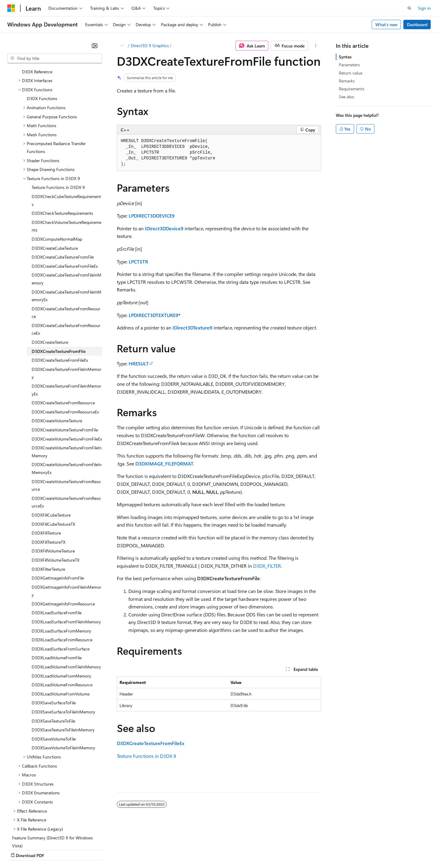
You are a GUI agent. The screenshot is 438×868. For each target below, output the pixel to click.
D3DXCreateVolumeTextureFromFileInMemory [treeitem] (67, 399)
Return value (351, 73)
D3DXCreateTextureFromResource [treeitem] (63, 350)
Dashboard (417, 24)
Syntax (345, 57)
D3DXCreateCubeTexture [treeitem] (55, 195)
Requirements (352, 89)
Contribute (109, 850)
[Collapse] (95, 46)
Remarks (347, 81)
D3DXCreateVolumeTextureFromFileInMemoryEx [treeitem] (67, 415)
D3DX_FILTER (267, 566)
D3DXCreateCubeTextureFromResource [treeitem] (66, 260)
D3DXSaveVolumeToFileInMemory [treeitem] (63, 695)
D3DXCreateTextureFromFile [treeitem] (59, 298)
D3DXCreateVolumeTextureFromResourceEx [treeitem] (66, 449)
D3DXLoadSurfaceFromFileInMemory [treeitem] (66, 569)
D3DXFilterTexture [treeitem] (48, 516)
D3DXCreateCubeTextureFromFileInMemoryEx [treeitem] (66, 243)
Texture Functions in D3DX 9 (146, 756)
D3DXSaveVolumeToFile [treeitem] (54, 686)
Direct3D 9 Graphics (150, 45)
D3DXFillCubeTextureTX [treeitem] (53, 471)
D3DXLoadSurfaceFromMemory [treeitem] (61, 578)
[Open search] (409, 8)
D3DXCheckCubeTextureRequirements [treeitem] (66, 147)
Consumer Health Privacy (175, 850)
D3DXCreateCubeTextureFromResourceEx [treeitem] (66, 276)
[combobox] (55, 58)
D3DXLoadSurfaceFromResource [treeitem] (62, 587)
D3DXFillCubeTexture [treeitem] (51, 462)
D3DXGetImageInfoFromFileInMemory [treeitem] (66, 538)
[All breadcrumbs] (122, 46)
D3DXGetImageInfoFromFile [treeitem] (58, 525)
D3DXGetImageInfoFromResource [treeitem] (63, 551)
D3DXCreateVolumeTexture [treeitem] (57, 368)
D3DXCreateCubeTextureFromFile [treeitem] (63, 204)
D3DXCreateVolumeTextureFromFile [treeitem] (65, 377)
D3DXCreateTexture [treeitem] (50, 289)
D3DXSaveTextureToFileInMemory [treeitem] (63, 677)
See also (346, 97)
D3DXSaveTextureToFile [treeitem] (53, 668)
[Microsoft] (11, 8)
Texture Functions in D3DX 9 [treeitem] (58, 134)
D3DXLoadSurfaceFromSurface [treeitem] (61, 596)
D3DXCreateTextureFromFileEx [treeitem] (60, 307)
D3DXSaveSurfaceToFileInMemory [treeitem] (63, 659)
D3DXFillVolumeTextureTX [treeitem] (56, 507)
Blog (83, 850)
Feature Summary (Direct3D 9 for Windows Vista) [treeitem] (52, 789)
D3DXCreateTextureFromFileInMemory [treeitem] (66, 320)
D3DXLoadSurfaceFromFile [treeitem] (57, 560)
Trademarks (252, 850)
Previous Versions (55, 850)
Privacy (133, 850)
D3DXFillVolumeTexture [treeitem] (53, 498)
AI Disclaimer (19, 850)
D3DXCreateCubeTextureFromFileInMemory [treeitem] (66, 226)
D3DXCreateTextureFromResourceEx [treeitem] (65, 359)
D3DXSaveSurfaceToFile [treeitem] (54, 650)
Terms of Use (222, 850)
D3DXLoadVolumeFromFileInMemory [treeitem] (66, 614)
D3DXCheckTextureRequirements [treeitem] (62, 160)
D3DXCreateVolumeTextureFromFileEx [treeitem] (67, 386)
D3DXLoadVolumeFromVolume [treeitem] (61, 641)
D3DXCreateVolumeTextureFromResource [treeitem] (66, 432)
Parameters (349, 65)
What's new (386, 24)
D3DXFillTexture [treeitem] (46, 480)
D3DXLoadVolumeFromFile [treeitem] (57, 605)
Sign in (424, 8)
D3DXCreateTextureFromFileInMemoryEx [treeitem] (66, 337)
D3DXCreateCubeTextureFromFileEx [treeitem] (65, 213)
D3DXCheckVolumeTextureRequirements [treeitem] (66, 173)
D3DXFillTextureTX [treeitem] (49, 489)
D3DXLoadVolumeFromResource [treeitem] (62, 632)
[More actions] (316, 46)
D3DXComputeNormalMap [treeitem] (57, 186)
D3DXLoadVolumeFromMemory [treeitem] (61, 623)
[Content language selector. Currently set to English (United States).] (35, 835)
